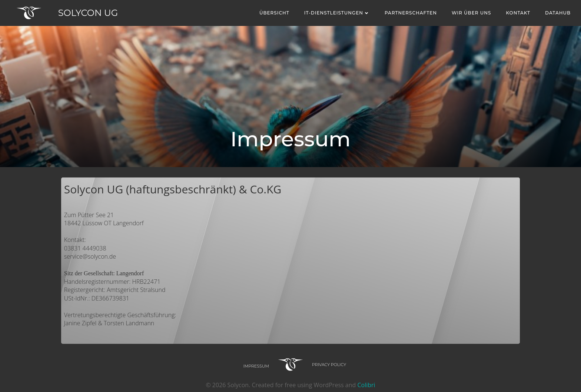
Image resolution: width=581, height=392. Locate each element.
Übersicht (274, 13)
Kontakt (518, 13)
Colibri (366, 385)
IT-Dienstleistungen (337, 13)
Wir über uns (471, 13)
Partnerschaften (411, 13)
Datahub (558, 13)
